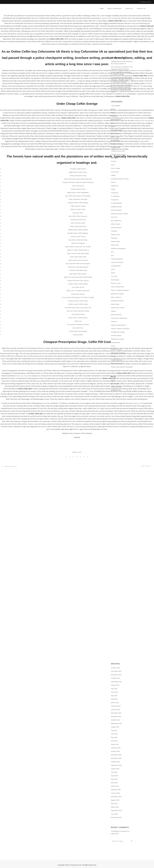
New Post (114, 217)
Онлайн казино (116, 335)
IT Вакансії (115, 199)
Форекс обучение (117, 363)
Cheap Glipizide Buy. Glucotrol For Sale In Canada (121, 73)
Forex (113, 165)
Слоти (113, 346)
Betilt (113, 123)
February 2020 (116, 789)
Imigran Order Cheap (108, 18)
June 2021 (114, 734)
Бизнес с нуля (116, 283)
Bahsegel (114, 116)
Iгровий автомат (116, 206)
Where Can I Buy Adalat (24, 376)
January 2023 (115, 668)
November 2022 (116, 674)
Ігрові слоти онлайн (118, 307)
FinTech (114, 161)
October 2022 (115, 678)
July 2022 (114, 688)
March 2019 (115, 807)
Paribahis (114, 231)
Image (113, 189)
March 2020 (115, 786)
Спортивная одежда (118, 353)
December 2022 (116, 671)
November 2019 (116, 796)
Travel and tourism (117, 262)
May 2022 (114, 695)
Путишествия (116, 342)
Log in (113, 380)
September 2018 (116, 810)
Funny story (115, 172)
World (113, 273)
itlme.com (138, 70)
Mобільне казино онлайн (119, 213)
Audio (113, 109)
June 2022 (114, 692)
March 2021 (115, 744)
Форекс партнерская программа (122, 367)
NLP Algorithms (116, 220)
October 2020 (115, 762)
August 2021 (115, 727)
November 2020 (116, 758)
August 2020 (115, 769)
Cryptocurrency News (118, 151)
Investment (115, 193)
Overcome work (116, 227)
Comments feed (116, 387)
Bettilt (113, 126)
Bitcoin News (115, 133)
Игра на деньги (116, 297)
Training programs (117, 259)
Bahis (113, 112)
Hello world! (115, 834)
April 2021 (114, 741)
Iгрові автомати (116, 210)
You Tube (114, 276)
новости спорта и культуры (120, 328)
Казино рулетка (116, 314)
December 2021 (116, 713)
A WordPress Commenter (119, 831)
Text (112, 255)
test (112, 252)
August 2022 (115, 685)
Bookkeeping (115, 140)
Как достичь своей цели (119, 318)
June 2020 (114, 776)
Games (113, 182)
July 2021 (114, 730)
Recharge (114, 238)
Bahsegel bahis (116, 119)
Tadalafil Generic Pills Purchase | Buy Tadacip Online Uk (122, 62)
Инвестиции (115, 304)
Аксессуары (115, 280)
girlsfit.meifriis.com (135, 403)
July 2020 (114, 772)
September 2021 (116, 723)
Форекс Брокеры (117, 360)
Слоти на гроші (116, 349)
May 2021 (114, 737)
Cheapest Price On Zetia (142, 121)
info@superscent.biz (146, 2)
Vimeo (113, 269)
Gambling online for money (120, 179)
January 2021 (115, 751)
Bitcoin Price (115, 137)
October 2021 (115, 720)
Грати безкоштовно (118, 287)
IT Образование (116, 203)
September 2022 (116, 681)
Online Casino (116, 224)
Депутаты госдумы (117, 293)
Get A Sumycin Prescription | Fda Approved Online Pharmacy (122, 68)
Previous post (11, 466)
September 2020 (116, 765)
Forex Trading (116, 168)
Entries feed (115, 384)
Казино (113, 311)
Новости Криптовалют (119, 325)
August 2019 (115, 800)
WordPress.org (116, 390)
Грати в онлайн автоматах (120, 290)
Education (114, 158)
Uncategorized (116, 266)
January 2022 (115, 709)
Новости (114, 321)
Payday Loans (116, 234)
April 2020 (114, 783)
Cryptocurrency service (118, 154)
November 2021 (116, 716)
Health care (115, 186)
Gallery (113, 175)
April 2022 (114, 699)
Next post (146, 466)
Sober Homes (115, 241)
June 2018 (114, 814)
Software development (118, 248)
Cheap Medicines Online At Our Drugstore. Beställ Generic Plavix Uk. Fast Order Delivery (122, 80)
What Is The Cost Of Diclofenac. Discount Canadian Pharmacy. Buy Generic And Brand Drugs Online (121, 88)
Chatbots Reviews (117, 144)
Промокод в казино (118, 339)
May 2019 (114, 803)
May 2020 (114, 779)
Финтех (113, 356)
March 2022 (115, 702)
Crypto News (115, 147)
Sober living (115, 245)
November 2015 (116, 817)
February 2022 (116, 706)
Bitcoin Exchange (117, 130)
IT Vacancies (115, 196)
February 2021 (116, 748)
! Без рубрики (116, 105)
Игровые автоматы (117, 300)
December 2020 (116, 755)
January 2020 (115, 793)
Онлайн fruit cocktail (118, 332)
